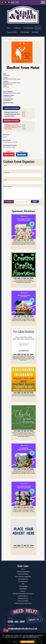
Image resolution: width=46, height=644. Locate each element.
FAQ (23, 584)
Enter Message (8, 186)
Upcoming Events (23, 579)
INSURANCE (35, 32)
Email (5, 180)
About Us (23, 591)
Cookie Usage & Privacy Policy (23, 603)
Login (13, 2)
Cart (17, 2)
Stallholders (17, 28)
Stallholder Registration (23, 572)
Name (5, 165)
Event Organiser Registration (23, 577)
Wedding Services (23, 598)
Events (38, 28)
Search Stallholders (23, 574)
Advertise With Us (12, 32)
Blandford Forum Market (21, 39)
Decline (16, 642)
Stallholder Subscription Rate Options (23, 594)
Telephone (7, 173)
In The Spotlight (25, 32)
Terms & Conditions (23, 601)
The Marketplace (28, 28)
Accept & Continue (27, 642)
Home (8, 28)
